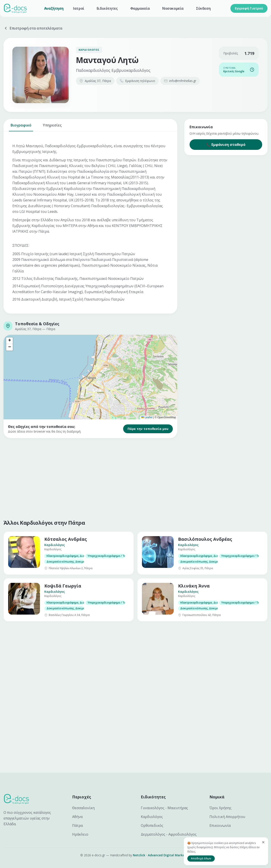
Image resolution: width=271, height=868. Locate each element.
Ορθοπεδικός (152, 825)
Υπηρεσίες (52, 127)
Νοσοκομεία (173, 8)
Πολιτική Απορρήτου (227, 817)
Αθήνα (77, 817)
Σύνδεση (203, 8)
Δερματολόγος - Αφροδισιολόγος (169, 834)
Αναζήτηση (54, 8)
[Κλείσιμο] (263, 842)
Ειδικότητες (107, 8)
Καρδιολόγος (152, 817)
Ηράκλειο (80, 834)
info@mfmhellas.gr (180, 81)
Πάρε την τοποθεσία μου (148, 429)
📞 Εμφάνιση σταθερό (226, 145)
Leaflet (147, 417)
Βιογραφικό (21, 127)
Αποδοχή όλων (201, 858)
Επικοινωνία (220, 825)
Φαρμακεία (140, 8)
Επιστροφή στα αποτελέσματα (33, 28)
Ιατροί (79, 8)
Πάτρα (77, 825)
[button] (9, 341)
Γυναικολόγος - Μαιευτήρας (164, 808)
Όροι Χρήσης (220, 808)
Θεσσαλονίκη (83, 808)
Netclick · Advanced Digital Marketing (162, 855)
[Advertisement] (135, 478)
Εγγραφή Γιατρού (249, 8)
